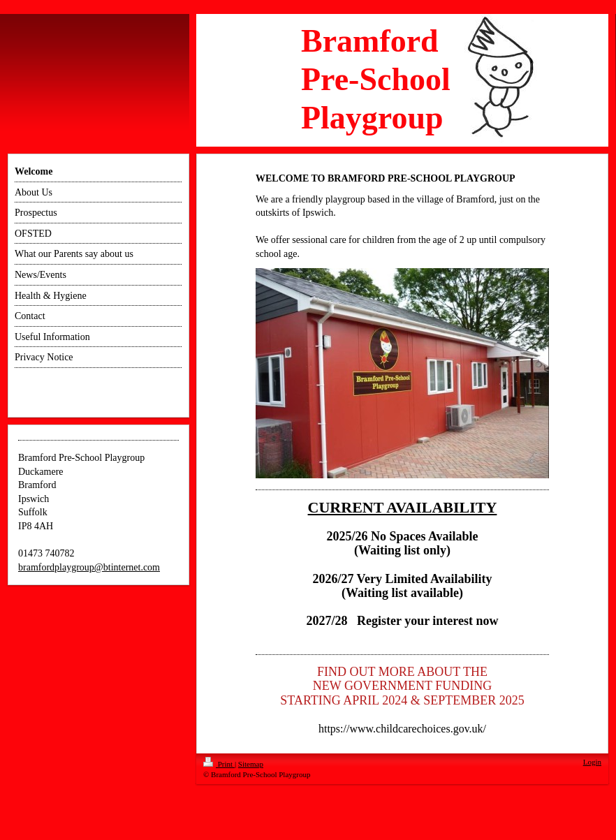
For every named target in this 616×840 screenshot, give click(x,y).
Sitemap (251, 764)
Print (219, 764)
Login (592, 762)
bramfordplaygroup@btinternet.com (89, 567)
